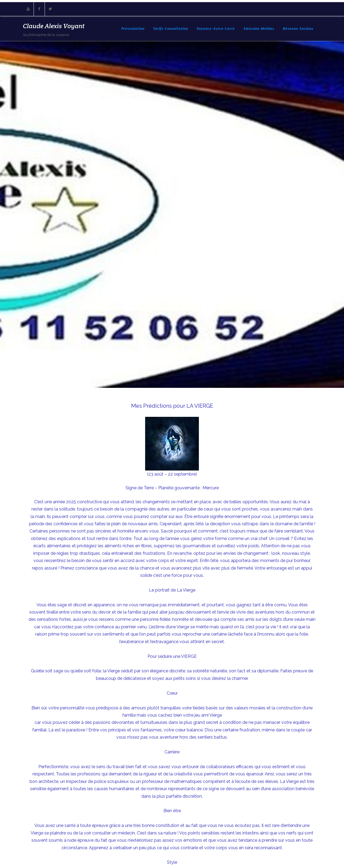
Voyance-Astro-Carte (216, 28)
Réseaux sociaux (298, 28)
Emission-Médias (259, 28)
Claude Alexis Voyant (54, 26)
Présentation (133, 28)
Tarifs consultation (170, 28)
